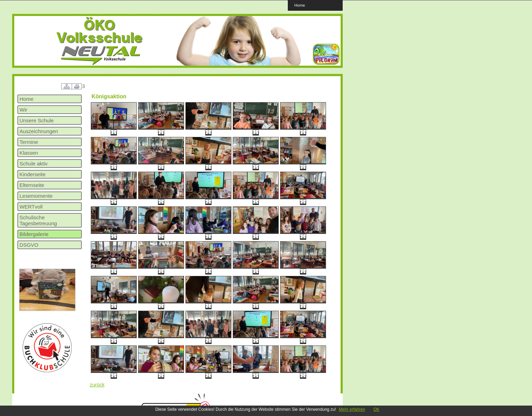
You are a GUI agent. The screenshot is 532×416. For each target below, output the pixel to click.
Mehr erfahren (352, 409)
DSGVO (29, 245)
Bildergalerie (34, 234)
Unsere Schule (37, 120)
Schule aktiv (34, 164)
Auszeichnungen (39, 131)
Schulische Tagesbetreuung (38, 220)
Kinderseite (33, 174)
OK (376, 409)
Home (300, 5)
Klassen (29, 153)
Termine (29, 142)
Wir (23, 110)
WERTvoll (31, 207)
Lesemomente (36, 196)
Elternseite (32, 185)
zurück (97, 385)
